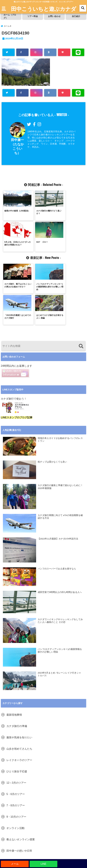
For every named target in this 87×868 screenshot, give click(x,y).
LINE (43, 864)
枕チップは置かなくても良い (52, 400)
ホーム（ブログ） (10, 16)
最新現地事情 (14, 653)
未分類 (10, 823)
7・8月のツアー (16, 743)
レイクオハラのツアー (19, 698)
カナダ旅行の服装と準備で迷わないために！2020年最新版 (60, 425)
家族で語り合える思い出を (22, 800)
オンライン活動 (15, 766)
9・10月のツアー (16, 755)
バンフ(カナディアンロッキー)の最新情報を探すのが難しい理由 (60, 588)
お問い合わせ (54, 16)
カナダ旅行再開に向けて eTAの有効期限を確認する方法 (60, 455)
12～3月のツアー (16, 721)
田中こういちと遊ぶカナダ (44, 9)
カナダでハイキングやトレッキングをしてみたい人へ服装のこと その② (60, 559)
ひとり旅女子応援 (17, 709)
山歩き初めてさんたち (19, 687)
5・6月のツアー (16, 732)
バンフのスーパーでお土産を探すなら (57, 507)
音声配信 (12, 811)
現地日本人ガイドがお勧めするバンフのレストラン (60, 377)
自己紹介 (76, 16)
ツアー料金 (33, 16)
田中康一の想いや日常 (19, 789)
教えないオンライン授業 (21, 777)
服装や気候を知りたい (19, 675)
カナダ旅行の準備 (17, 664)
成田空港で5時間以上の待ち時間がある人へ (60, 530)
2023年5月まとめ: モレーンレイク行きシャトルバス (59, 612)
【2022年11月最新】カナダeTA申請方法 (58, 477)
